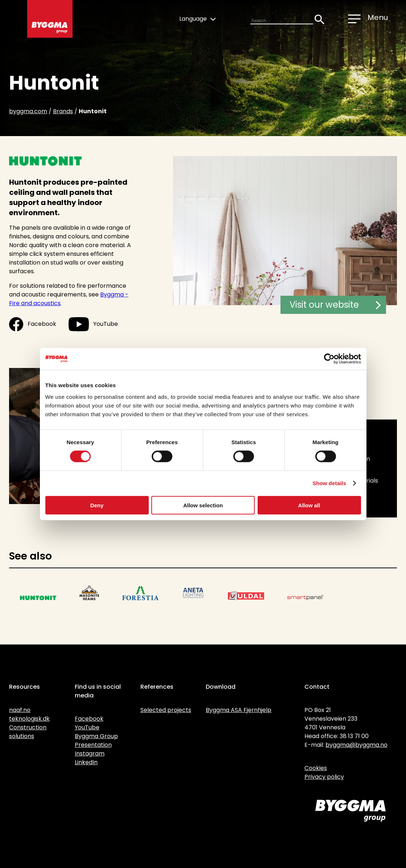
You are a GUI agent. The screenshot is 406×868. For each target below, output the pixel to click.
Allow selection (203, 505)
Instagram (90, 754)
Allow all (309, 505)
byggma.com (28, 111)
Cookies (316, 768)
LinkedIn (86, 762)
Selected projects (166, 710)
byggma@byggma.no (356, 745)
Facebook (33, 324)
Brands (63, 111)
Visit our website (335, 305)
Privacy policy (324, 777)
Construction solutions (28, 732)
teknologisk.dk (29, 719)
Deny (97, 505)
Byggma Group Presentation (96, 740)
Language (197, 19)
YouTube (93, 324)
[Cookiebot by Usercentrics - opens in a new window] (329, 359)
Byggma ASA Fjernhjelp (239, 710)
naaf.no (20, 710)
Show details (329, 483)
